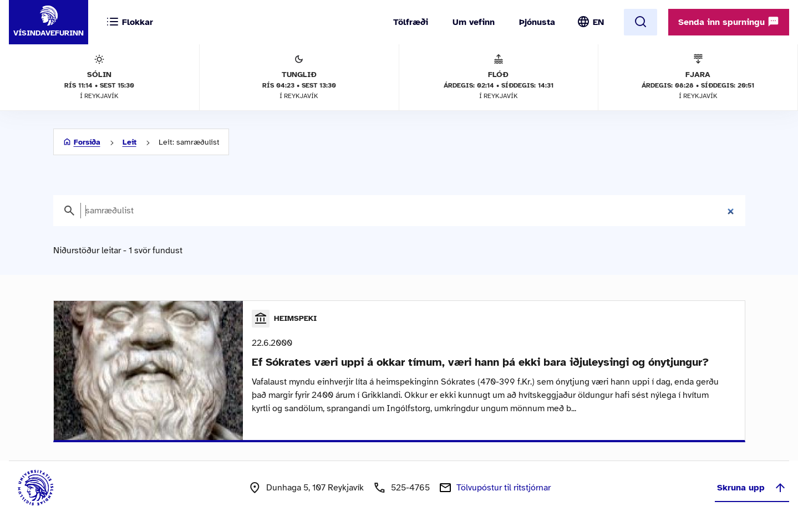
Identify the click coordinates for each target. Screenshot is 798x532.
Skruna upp (752, 488)
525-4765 (410, 488)
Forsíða (87, 142)
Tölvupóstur (504, 488)
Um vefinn (474, 22)
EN (598, 22)
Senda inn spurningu (729, 22)
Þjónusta (537, 22)
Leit (129, 142)
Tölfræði (411, 22)
